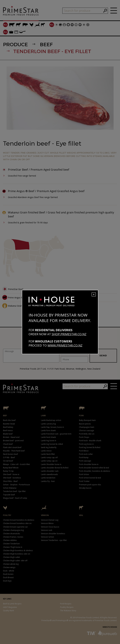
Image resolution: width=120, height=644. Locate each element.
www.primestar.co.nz (65, 345)
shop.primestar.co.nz (69, 334)
